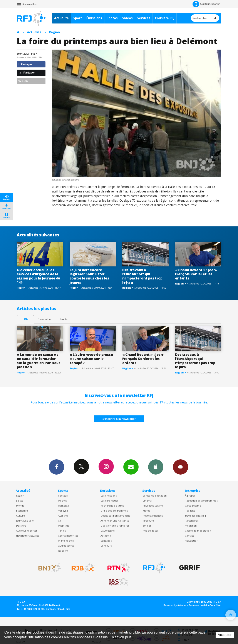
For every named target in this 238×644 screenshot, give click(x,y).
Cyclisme (63, 516)
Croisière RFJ (165, 18)
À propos (190, 496)
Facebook (57, 467)
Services (144, 18)
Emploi (147, 526)
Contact (189, 536)
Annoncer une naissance (115, 521)
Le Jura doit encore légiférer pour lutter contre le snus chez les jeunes (89, 276)
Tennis (62, 531)
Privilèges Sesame (153, 506)
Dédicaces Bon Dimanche (115, 516)
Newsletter (191, 541)
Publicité (190, 511)
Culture (20, 516)
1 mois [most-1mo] (63, 319)
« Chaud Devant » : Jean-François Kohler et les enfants (196, 274)
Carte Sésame (193, 506)
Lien (23, 81)
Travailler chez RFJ (195, 516)
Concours (106, 546)
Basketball (64, 506)
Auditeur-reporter (206, 4)
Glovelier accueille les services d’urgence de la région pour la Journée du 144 (39, 276)
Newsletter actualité (28, 536)
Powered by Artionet (175, 605)
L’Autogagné (108, 531)
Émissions (94, 18)
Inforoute (148, 521)
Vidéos (127, 18)
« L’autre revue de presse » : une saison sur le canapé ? (91, 359)
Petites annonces (153, 516)
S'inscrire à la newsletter (119, 419)
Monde (20, 506)
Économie (22, 511)
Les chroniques (109, 501)
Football (63, 496)
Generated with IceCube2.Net (205, 605)
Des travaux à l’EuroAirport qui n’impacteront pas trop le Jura (142, 276)
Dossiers (21, 526)
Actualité (61, 18)
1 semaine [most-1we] (44, 319)
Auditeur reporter (27, 531)
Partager (25, 64)
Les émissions (109, 496)
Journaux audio (25, 521)
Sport (78, 18)
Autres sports (66, 546)
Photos (112, 18)
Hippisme (64, 526)
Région (54, 32)
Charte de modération (198, 531)
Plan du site (63, 609)
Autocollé (106, 536)
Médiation (191, 526)
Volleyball (64, 511)
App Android (181, 467)
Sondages (106, 541)
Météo (147, 511)
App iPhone (156, 467)
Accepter (225, 635)
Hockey (63, 501)
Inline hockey (66, 541)
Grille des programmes (114, 511)
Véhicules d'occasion (155, 496)
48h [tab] (26, 319)
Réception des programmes (201, 501)
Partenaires (192, 521)
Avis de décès (151, 531)
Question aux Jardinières (115, 526)
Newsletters (131, 467)
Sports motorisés (68, 536)
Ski (60, 521)
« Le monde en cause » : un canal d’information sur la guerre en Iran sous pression (39, 361)
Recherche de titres (112, 506)
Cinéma (147, 501)
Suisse (20, 501)
